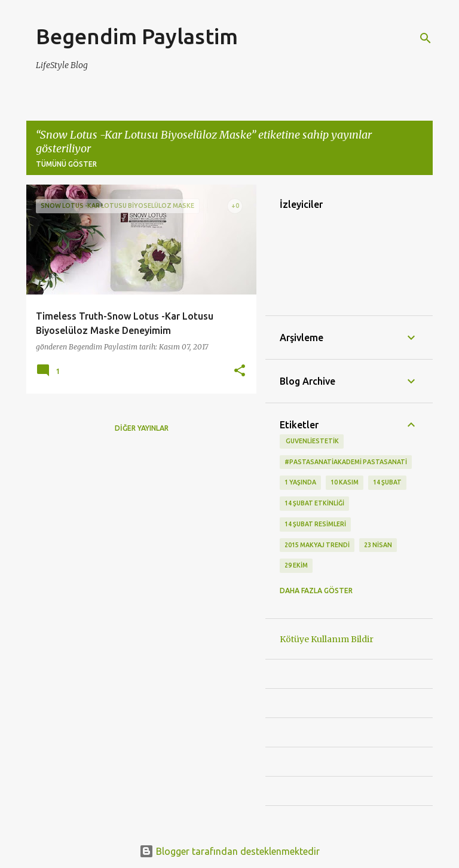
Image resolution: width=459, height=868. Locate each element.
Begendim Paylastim (137, 36)
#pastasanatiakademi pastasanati (346, 462)
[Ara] (426, 38)
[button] (240, 371)
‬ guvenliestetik (312, 441)
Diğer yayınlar (142, 428)
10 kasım (345, 482)
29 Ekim (296, 565)
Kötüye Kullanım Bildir (327, 639)
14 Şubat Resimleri (315, 524)
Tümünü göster (66, 164)
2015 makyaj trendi (317, 545)
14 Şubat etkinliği (314, 503)
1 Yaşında (300, 482)
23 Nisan (378, 545)
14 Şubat (387, 482)
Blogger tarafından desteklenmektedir (229, 851)
